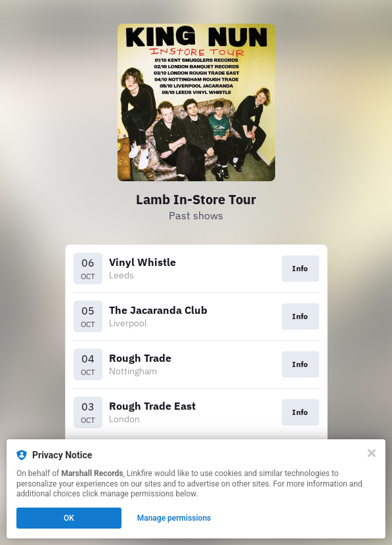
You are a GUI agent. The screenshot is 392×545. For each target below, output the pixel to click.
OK (69, 518)
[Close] (372, 453)
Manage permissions (174, 518)
